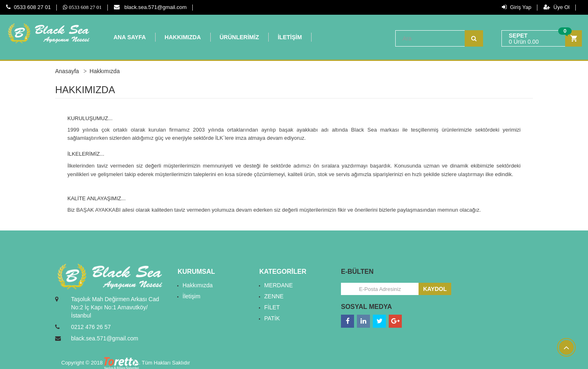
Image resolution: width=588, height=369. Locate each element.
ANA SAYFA (130, 37)
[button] (542, 39)
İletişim (192, 296)
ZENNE (274, 296)
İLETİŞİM (290, 37)
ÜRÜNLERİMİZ (239, 37)
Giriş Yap (517, 7)
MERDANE (278, 285)
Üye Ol (557, 7)
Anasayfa (67, 71)
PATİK (272, 318)
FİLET (272, 307)
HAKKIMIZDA (183, 37)
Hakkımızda (198, 285)
